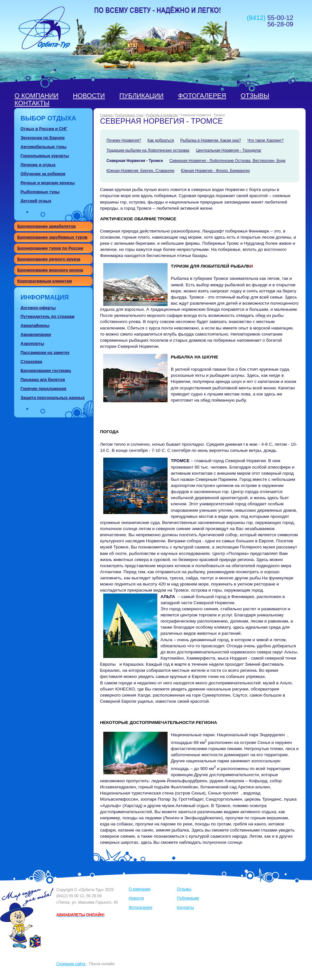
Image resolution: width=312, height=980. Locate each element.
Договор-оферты (38, 308)
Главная (106, 115)
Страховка (31, 362)
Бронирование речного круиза (49, 259)
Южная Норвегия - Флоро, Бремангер (215, 171)
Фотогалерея (202, 96)
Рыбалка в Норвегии (162, 115)
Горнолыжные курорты (45, 156)
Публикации (141, 96)
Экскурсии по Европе (43, 138)
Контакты (32, 103)
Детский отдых (36, 201)
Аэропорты (32, 343)
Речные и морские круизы (48, 183)
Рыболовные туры (40, 192)
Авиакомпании (36, 334)
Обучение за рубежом (43, 174)
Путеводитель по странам (48, 316)
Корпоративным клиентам (45, 281)
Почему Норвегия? (124, 140)
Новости (89, 96)
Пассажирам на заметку (45, 352)
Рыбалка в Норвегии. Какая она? (211, 140)
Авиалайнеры (35, 325)
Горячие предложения (44, 389)
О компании (37, 96)
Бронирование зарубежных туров (52, 237)
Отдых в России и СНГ (44, 129)
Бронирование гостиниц (46, 371)
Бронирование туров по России (50, 248)
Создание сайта (71, 964)
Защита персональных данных (53, 398)
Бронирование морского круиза (50, 270)
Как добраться (161, 140)
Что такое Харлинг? (266, 140)
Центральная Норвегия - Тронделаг (229, 150)
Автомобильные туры (44, 147)
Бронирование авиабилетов (47, 226)
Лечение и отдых (38, 165)
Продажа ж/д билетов (43, 380)
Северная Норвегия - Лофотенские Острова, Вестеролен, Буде (228, 161)
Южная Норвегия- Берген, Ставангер (140, 171)
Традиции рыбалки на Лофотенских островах (148, 150)
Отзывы (255, 96)
